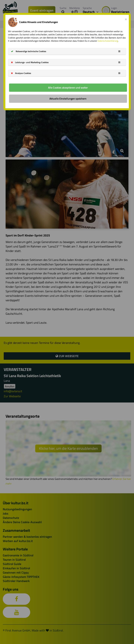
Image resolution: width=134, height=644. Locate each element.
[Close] (126, 18)
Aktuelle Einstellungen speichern (68, 99)
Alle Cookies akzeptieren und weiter (68, 88)
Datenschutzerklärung (108, 41)
